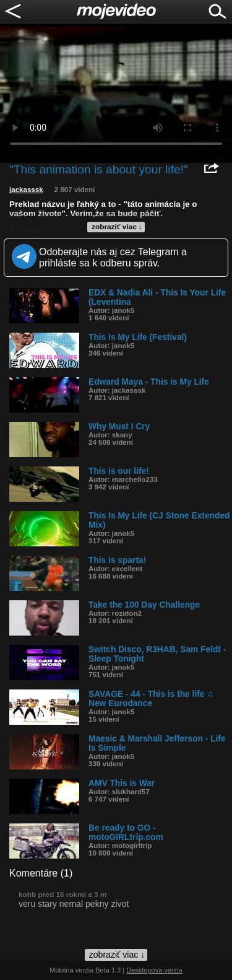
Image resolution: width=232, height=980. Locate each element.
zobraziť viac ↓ (117, 227)
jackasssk (26, 190)
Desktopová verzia (154, 970)
